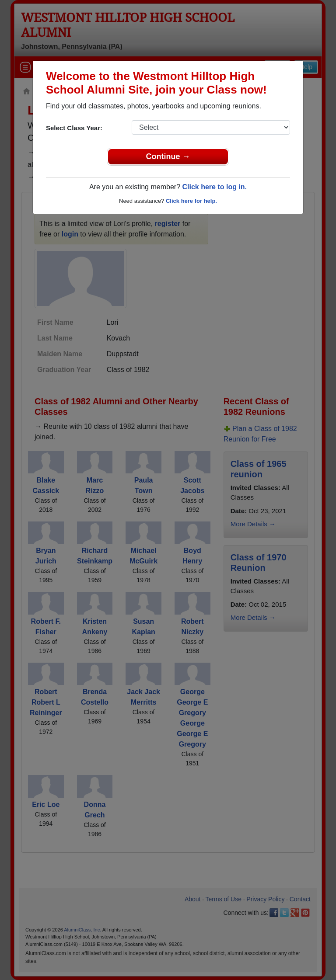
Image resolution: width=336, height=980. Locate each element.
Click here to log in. (214, 187)
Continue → (168, 156)
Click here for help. (191, 201)
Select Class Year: (74, 128)
